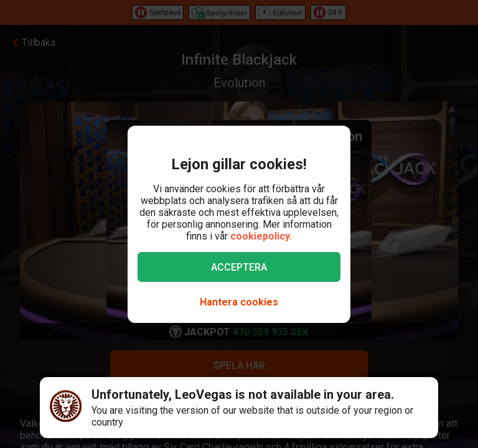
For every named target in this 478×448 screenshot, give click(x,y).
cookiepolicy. (261, 236)
